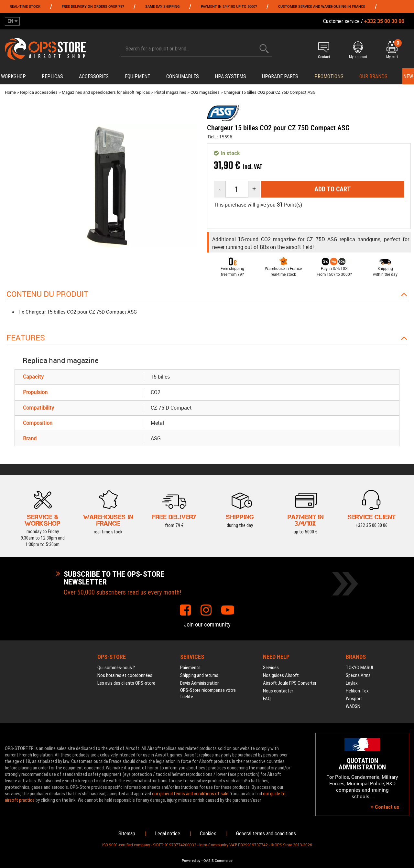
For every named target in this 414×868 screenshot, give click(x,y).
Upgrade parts (280, 76)
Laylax (352, 683)
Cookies (208, 834)
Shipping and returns (199, 675)
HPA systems (230, 76)
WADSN (353, 706)
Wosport (354, 699)
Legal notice (168, 834)
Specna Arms (358, 675)
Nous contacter (278, 691)
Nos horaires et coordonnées (125, 675)
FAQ (267, 699)
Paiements (190, 668)
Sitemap (127, 834)
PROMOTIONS (329, 76)
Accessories (94, 76)
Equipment (138, 76)
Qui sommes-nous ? (116, 668)
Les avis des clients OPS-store (126, 683)
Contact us (385, 807)
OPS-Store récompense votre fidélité (208, 693)
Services (271, 668)
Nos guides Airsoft (281, 675)
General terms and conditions (266, 834)
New (408, 76)
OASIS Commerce (218, 861)
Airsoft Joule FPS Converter (290, 683)
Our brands (373, 76)
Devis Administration (200, 683)
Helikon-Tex (357, 691)
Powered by (191, 861)
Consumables (183, 76)
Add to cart (333, 189)
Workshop (13, 76)
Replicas (52, 76)
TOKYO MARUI (359, 668)
